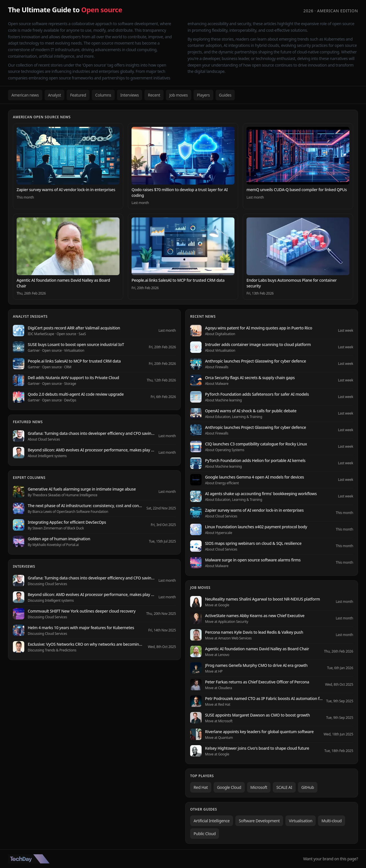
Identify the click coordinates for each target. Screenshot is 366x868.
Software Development (259, 821)
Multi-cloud (331, 821)
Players (203, 95)
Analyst (55, 95)
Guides (225, 95)
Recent (154, 95)
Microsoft (259, 787)
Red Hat (201, 787)
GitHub (308, 787)
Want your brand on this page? (331, 859)
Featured (78, 95)
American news (25, 95)
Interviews (130, 95)
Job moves (178, 95)
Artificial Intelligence (212, 821)
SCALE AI (284, 787)
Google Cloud (229, 787)
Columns (103, 95)
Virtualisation (301, 821)
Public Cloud (205, 834)
